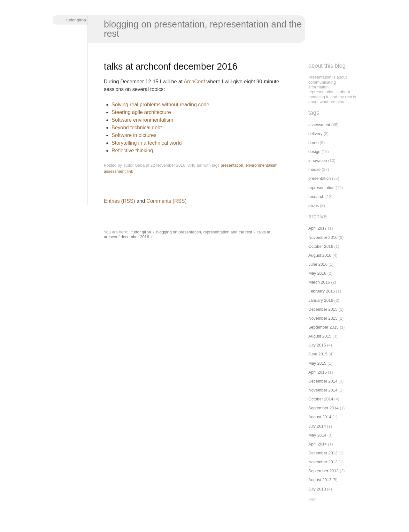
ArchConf (194, 82)
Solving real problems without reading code (160, 105)
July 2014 (317, 426)
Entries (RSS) (120, 201)
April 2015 (318, 372)
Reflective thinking (132, 151)
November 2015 (323, 318)
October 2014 (321, 399)
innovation (318, 160)
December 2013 (323, 453)
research (316, 197)
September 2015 (324, 327)
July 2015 (317, 345)
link (130, 171)
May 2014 (317, 435)
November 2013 (323, 462)
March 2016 (319, 282)
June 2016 (318, 264)
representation (321, 188)
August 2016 (320, 255)
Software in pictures (134, 135)
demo (313, 143)
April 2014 (318, 444)
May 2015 (317, 363)
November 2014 (323, 390)
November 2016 (323, 237)
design (314, 152)
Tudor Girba (76, 20)
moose (314, 169)
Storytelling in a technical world (147, 143)
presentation (232, 165)
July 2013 (317, 489)
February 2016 (322, 291)
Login (312, 499)
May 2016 (317, 273)
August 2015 (320, 336)
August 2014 (320, 417)
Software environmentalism (142, 120)
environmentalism (261, 165)
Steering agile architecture (141, 112)
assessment (115, 171)
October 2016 (321, 246)
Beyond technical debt (137, 128)
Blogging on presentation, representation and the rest (203, 29)
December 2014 (323, 381)
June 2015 (318, 354)
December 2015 (323, 309)
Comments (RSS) (166, 201)
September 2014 (324, 408)
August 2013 (320, 480)
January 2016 (321, 300)
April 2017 (318, 228)
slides (314, 205)
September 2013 (324, 471)
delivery (315, 134)
